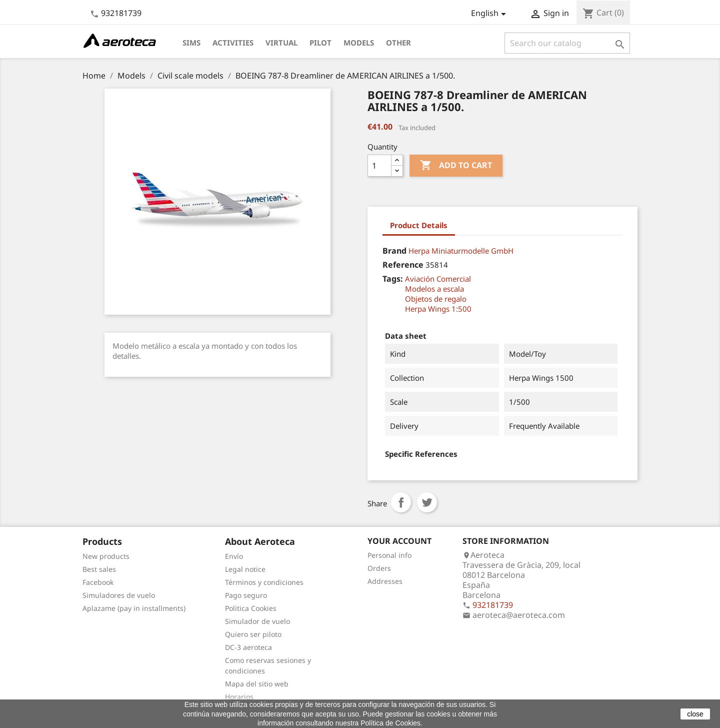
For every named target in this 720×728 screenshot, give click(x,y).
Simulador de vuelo (257, 621)
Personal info (389, 555)
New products (106, 556)
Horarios (239, 697)
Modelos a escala (434, 289)
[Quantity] (379, 166)
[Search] (567, 43)
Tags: (393, 279)
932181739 (121, 13)
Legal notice (245, 569)
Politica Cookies (251, 608)
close (695, 714)
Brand (394, 251)
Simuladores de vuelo (119, 595)
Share (401, 502)
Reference (403, 265)
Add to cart (456, 166)
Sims (191, 43)
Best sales (99, 569)
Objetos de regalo (436, 299)
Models (359, 43)
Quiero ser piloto (253, 634)
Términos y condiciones (264, 582)
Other (398, 43)
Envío (234, 556)
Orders (379, 568)
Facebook (98, 582)
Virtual (281, 43)
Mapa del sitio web (257, 684)
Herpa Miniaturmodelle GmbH (461, 251)
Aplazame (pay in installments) (134, 608)
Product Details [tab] (419, 225)
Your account (399, 541)
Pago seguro (246, 595)
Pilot (320, 43)
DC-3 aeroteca (248, 647)
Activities (233, 43)
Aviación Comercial (438, 279)
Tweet (427, 502)
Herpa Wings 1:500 (438, 309)
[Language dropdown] (490, 14)
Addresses (385, 581)
